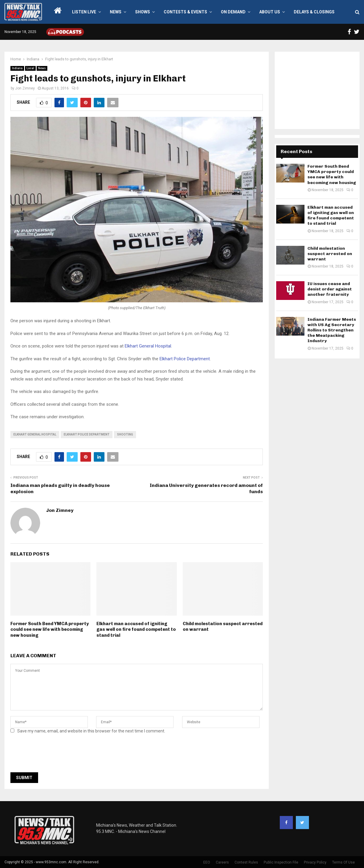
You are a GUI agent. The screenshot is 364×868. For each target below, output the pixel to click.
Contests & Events (185, 12)
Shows (143, 12)
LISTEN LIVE (84, 12)
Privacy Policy (315, 862)
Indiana (17, 68)
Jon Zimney (25, 88)
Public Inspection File (281, 862)
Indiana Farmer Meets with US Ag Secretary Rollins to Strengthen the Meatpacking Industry (332, 330)
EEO (207, 862)
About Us (270, 12)
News (116, 12)
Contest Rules (246, 862)
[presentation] (56, 755)
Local (30, 68)
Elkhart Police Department (184, 359)
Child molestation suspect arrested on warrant (330, 254)
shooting (125, 434)
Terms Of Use (343, 862)
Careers (222, 862)
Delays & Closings (314, 12)
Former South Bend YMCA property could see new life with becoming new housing (50, 629)
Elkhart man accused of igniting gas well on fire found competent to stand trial (136, 629)
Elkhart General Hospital (148, 346)
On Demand (233, 12)
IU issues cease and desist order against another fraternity (330, 289)
